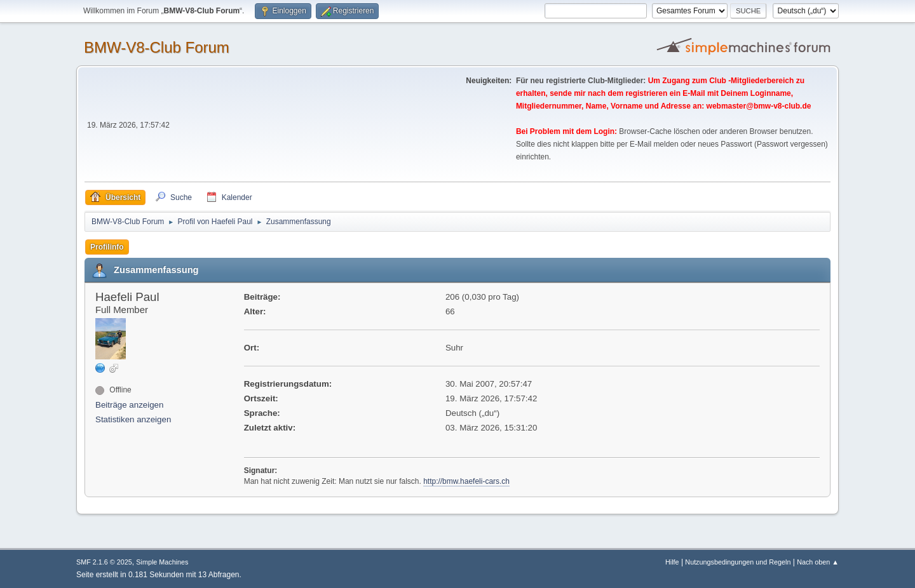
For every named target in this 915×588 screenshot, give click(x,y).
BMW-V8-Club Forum (157, 47)
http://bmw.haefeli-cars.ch (466, 481)
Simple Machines (162, 562)
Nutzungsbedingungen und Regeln (738, 562)
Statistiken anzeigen (133, 419)
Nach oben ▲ (818, 562)
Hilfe (672, 562)
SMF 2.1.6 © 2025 (104, 562)
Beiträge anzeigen (129, 405)
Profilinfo (107, 247)
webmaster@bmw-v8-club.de (759, 106)
